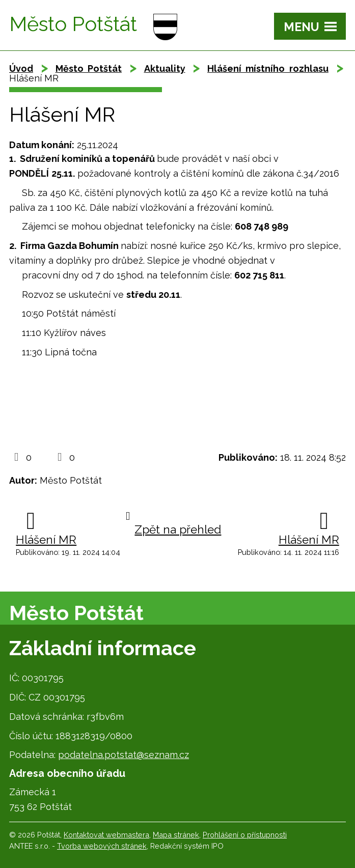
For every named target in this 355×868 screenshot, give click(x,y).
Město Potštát (89, 68)
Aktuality (165, 68)
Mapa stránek (176, 835)
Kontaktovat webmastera (106, 835)
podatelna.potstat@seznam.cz (124, 755)
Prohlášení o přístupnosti (245, 835)
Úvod (21, 68)
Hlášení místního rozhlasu (268, 68)
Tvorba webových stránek (102, 846)
